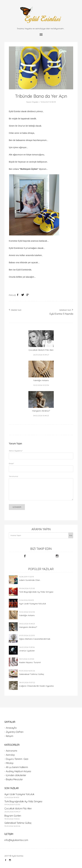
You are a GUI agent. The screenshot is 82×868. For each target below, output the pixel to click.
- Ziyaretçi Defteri (14, 732)
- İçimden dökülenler (15, 775)
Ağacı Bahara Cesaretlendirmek (35, 639)
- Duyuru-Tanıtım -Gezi (16, 759)
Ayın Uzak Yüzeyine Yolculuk (33, 604)
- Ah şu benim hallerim (16, 767)
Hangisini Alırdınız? (28, 627)
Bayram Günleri (13, 816)
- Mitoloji (9, 763)
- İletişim (9, 736)
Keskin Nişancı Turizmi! (30, 662)
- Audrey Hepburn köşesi (18, 771)
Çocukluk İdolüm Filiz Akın (18, 808)
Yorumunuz (13, 476)
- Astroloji (10, 755)
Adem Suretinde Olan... (30, 580)
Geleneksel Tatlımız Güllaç (32, 674)
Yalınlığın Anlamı (27, 615)
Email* (11, 463)
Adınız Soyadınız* (16, 451)
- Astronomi (11, 751)
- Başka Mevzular (14, 779)
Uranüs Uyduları (27, 651)
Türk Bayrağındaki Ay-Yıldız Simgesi (36, 592)
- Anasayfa (10, 728)
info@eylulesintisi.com (16, 840)
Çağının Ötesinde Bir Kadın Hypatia (36, 686)
